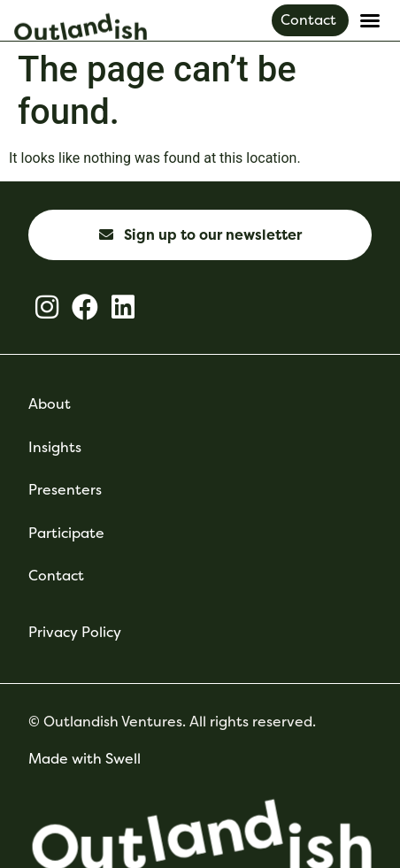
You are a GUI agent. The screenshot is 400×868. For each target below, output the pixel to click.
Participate (66, 533)
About (50, 404)
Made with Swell (85, 759)
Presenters (65, 490)
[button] (370, 20)
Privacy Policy (75, 632)
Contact (56, 576)
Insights (55, 447)
